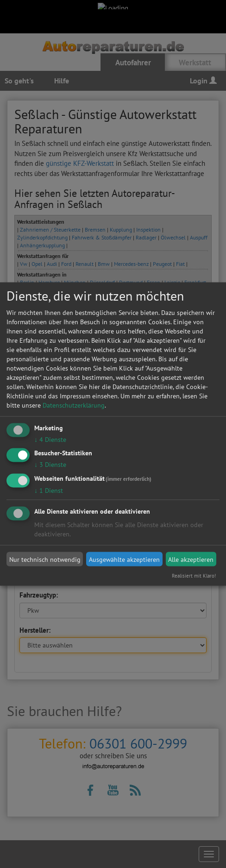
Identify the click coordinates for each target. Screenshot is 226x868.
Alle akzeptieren (191, 559)
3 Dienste (50, 465)
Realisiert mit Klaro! (194, 576)
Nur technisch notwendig (45, 559)
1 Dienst (49, 491)
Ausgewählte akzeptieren (124, 559)
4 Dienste (50, 439)
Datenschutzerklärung (74, 405)
